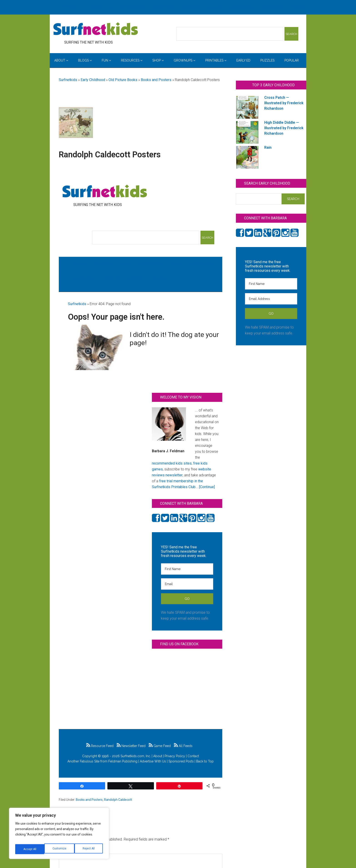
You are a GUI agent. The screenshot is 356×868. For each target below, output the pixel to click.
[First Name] (187, 569)
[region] (59, 835)
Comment (68, 851)
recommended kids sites (172, 463)
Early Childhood (93, 80)
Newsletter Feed (131, 746)
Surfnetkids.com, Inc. (136, 756)
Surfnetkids (68, 80)
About (158, 756)
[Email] (187, 584)
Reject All (60, 849)
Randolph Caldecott (118, 800)
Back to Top (205, 761)
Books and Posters (156, 80)
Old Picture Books (123, 80)
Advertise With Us (153, 761)
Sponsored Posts (181, 761)
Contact (193, 756)
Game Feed (160, 746)
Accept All (89, 849)
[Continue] (207, 487)
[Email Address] (271, 299)
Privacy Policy (175, 756)
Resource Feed (100, 746)
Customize (30, 849)
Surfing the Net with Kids (96, 29)
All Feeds (183, 746)
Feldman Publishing (123, 761)
